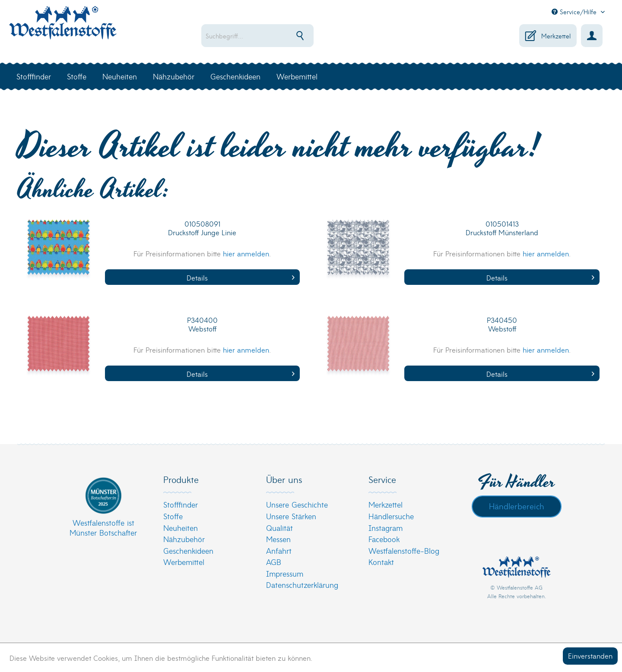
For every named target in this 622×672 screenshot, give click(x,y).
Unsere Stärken (291, 516)
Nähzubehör (184, 539)
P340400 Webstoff (202, 324)
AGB (274, 562)
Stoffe (173, 516)
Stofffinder (181, 504)
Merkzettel (386, 504)
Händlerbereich (517, 506)
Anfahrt (279, 551)
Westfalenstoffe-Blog (404, 551)
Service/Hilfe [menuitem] (575, 12)
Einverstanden (590, 655)
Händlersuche (391, 516)
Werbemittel (184, 562)
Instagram (386, 528)
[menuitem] (285, 36)
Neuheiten (181, 528)
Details (241, 277)
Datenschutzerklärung (302, 585)
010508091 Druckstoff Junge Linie (202, 228)
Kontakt (381, 562)
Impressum (285, 573)
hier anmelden (246, 253)
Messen (278, 539)
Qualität (279, 528)
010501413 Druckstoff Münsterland (502, 228)
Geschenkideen (188, 551)
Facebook (384, 539)
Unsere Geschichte (297, 504)
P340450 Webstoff (502, 324)
